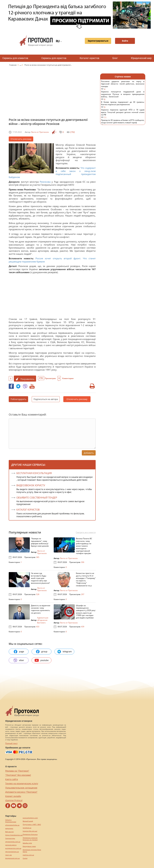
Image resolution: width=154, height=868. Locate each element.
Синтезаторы (10, 838)
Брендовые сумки (29, 846)
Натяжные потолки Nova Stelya (32, 851)
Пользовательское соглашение (21, 788)
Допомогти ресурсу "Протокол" (21, 792)
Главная (13, 65)
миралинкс (9, 828)
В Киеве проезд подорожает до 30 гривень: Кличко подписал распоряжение (123, 105)
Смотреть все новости (86, 532)
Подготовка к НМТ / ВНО (32, 824)
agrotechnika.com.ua (13, 842)
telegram (64, 652)
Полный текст (11, 743)
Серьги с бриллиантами (11, 821)
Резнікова (45, 182)
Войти (125, 41)
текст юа (8, 855)
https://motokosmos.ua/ (14, 835)
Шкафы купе (27, 843)
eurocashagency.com (30, 818)
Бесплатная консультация (34, 473)
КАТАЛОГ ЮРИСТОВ (28, 510)
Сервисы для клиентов (15, 58)
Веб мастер (9, 832)
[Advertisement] (52, 95)
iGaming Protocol (14, 800)
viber (19, 660)
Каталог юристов (89, 58)
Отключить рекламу (21, 139)
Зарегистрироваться (97, 41)
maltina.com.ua (28, 855)
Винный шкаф (28, 821)
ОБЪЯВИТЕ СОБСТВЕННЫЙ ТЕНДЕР (37, 498)
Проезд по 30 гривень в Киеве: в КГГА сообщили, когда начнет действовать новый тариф (123, 123)
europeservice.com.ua (13, 848)
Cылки (25, 858)
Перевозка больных (30, 834)
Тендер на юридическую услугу (22, 783)
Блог (115, 58)
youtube (42, 660)
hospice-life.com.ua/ (30, 831)
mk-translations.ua (12, 852)
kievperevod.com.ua (12, 858)
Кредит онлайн (13, 796)
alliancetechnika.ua (12, 825)
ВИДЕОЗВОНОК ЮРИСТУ (31, 485)
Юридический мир (141, 58)
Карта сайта (12, 779)
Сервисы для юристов (54, 58)
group (42, 652)
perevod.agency (11, 845)
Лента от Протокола (40, 132)
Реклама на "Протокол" (17, 771)
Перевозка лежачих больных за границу (30, 839)
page (19, 652)
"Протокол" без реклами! (18, 775)
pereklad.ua (27, 828)
